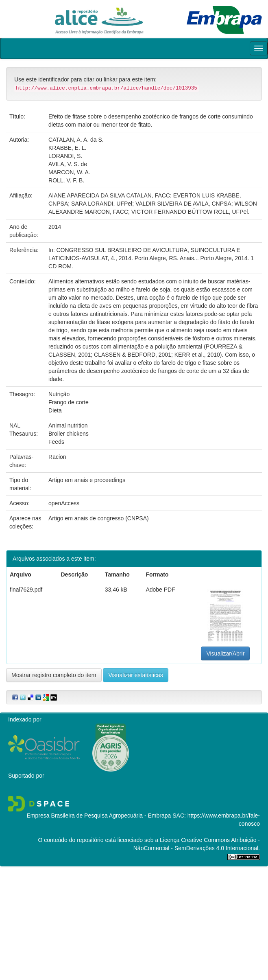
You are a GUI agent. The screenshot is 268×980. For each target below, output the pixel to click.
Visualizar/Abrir (225, 653)
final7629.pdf (26, 590)
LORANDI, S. (65, 156)
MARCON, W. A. (69, 172)
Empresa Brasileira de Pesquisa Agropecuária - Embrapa (99, 816)
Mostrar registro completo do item (54, 675)
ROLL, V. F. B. (66, 180)
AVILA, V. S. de (68, 164)
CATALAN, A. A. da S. (76, 140)
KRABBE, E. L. (67, 148)
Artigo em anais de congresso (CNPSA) (99, 518)
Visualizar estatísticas (135, 675)
